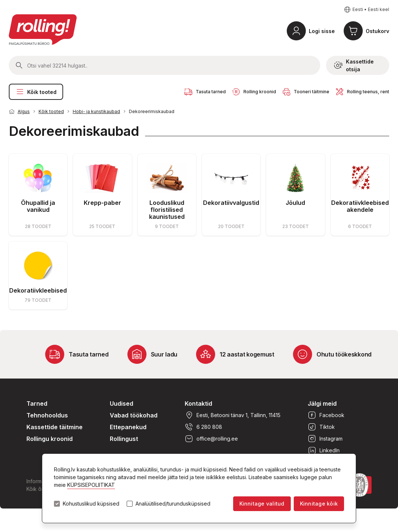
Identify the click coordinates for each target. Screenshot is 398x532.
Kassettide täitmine (55, 427)
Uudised (122, 403)
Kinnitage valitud (262, 504)
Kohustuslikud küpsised (91, 504)
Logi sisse (322, 31)
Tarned (37, 403)
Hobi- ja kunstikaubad (96, 111)
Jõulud (295, 203)
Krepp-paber (102, 203)
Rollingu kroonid (50, 439)
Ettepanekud (128, 427)
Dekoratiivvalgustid (231, 203)
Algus (24, 111)
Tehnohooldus (47, 415)
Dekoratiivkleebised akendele (360, 206)
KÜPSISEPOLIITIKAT (91, 485)
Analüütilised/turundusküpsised (173, 504)
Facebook (326, 415)
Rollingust (124, 439)
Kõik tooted (36, 92)
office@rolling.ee (211, 439)
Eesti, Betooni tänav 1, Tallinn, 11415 (233, 415)
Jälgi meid (322, 403)
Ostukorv (377, 31)
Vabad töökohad (134, 415)
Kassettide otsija (354, 65)
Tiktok (321, 427)
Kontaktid (198, 403)
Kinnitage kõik (319, 504)
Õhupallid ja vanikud (38, 206)
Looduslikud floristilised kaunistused (167, 210)
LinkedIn (324, 450)
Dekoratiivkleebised (38, 290)
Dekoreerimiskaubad (152, 111)
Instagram (325, 439)
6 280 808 (203, 427)
